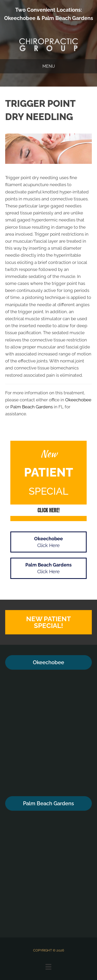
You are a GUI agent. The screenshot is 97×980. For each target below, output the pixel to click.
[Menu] (48, 967)
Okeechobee (20, 18)
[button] (48, 510)
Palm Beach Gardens (67, 18)
